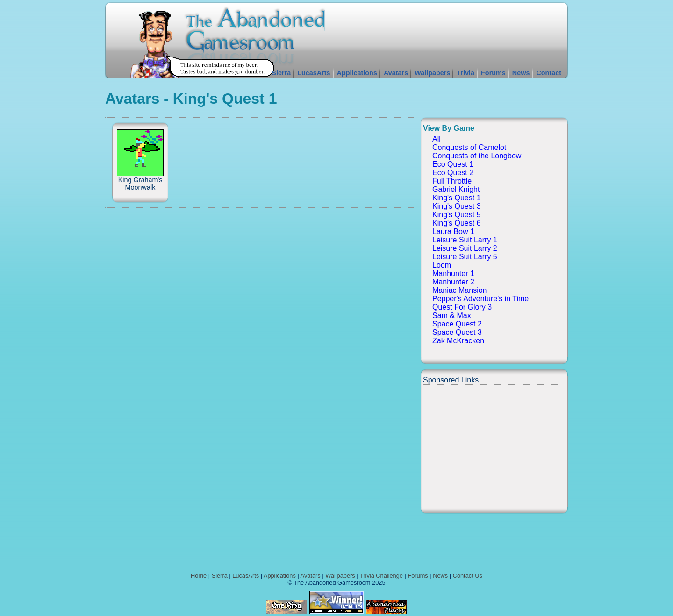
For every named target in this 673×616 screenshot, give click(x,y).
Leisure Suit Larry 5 (465, 257)
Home (199, 576)
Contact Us (468, 576)
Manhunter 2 (453, 282)
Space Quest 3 (457, 332)
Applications (357, 73)
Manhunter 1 (453, 273)
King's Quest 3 (457, 206)
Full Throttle (452, 181)
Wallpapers (432, 73)
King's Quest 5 (457, 215)
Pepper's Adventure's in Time (480, 299)
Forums (493, 73)
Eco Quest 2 (453, 173)
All (437, 139)
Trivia (465, 73)
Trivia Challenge (381, 576)
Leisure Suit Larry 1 (465, 240)
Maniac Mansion (460, 290)
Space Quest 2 (457, 324)
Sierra (281, 73)
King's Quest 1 (457, 198)
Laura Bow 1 (453, 231)
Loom (442, 265)
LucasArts (314, 73)
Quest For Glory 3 (462, 307)
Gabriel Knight (456, 189)
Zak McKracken (458, 341)
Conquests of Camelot (469, 147)
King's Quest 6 (457, 223)
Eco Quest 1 (453, 164)
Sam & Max (452, 315)
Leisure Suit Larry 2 (465, 248)
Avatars (396, 73)
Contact (549, 73)
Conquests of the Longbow (477, 156)
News (521, 73)
